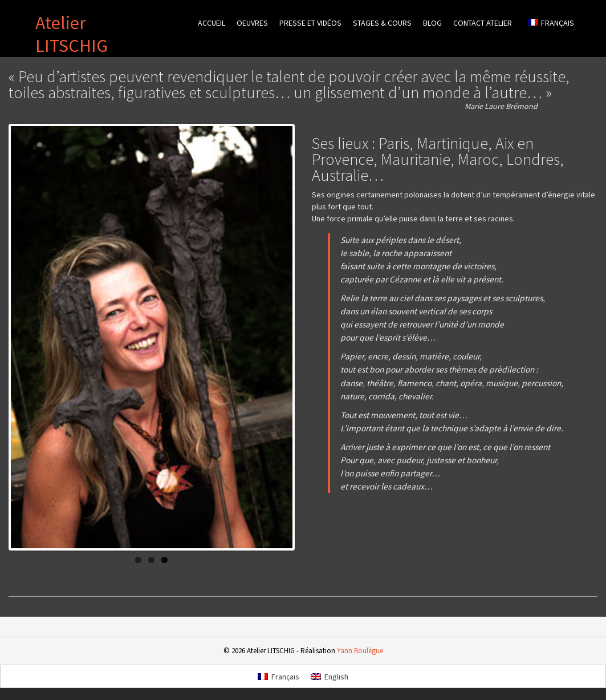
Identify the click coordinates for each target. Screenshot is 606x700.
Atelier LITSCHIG (72, 34)
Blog (432, 23)
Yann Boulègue (360, 646)
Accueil (212, 23)
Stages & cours (382, 23)
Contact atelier (483, 23)
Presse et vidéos (310, 23)
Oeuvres (252, 23)
